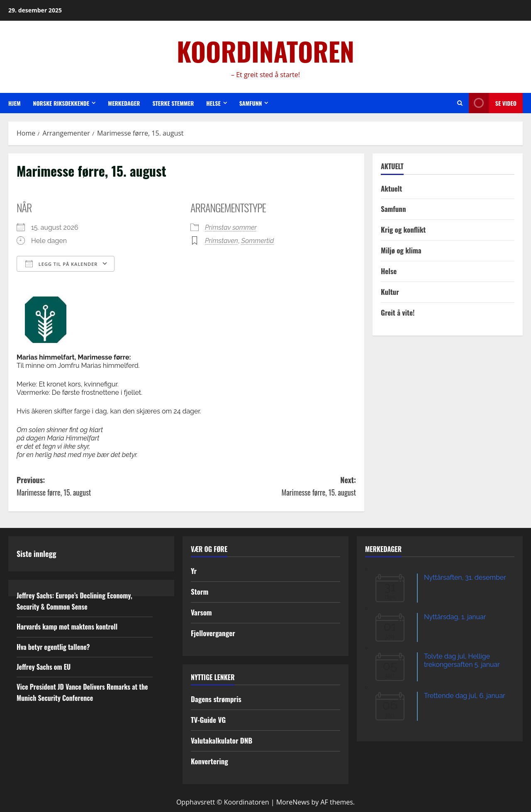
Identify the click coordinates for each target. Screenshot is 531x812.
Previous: (101, 487)
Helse (213, 103)
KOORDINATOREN (265, 51)
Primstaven (222, 241)
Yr (194, 571)
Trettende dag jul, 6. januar (465, 696)
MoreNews (293, 802)
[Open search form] (460, 103)
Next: (271, 487)
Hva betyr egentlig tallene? (53, 647)
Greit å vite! (398, 312)
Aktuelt (391, 188)
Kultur (390, 292)
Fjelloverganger (213, 633)
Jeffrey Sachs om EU (44, 667)
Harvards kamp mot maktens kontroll (67, 627)
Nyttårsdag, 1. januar (455, 617)
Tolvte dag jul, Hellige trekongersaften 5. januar (462, 660)
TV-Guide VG (208, 720)
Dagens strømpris (216, 699)
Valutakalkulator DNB (222, 740)
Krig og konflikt (403, 230)
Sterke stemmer (173, 103)
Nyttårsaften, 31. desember (465, 577)
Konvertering (209, 761)
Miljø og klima (401, 250)
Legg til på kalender (61, 264)
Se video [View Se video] (493, 103)
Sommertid (258, 241)
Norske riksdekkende (61, 103)
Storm (200, 592)
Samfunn (251, 103)
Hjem (15, 103)
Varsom (201, 612)
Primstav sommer (231, 227)
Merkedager (124, 103)
